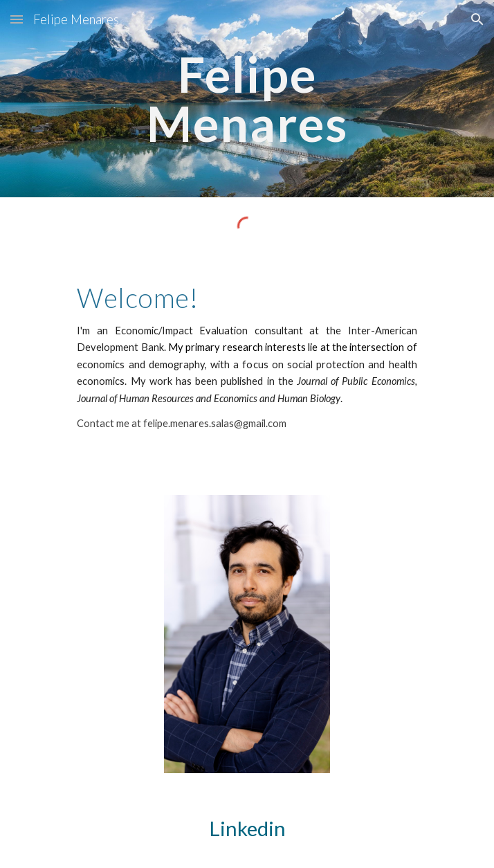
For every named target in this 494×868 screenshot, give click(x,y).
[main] (247, 99)
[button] (17, 19)
